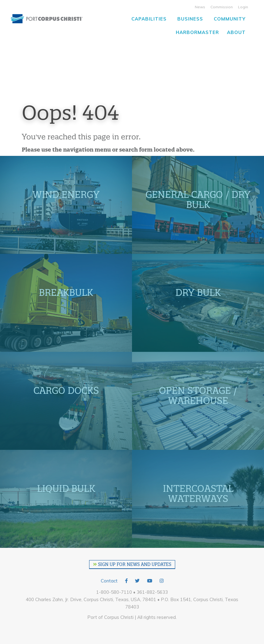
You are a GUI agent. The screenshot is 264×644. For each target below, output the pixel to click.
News (200, 7)
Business (190, 19)
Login (243, 7)
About (236, 32)
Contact (109, 581)
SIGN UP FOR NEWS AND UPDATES (132, 564)
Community (230, 19)
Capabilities (149, 19)
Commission (222, 7)
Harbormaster (197, 32)
